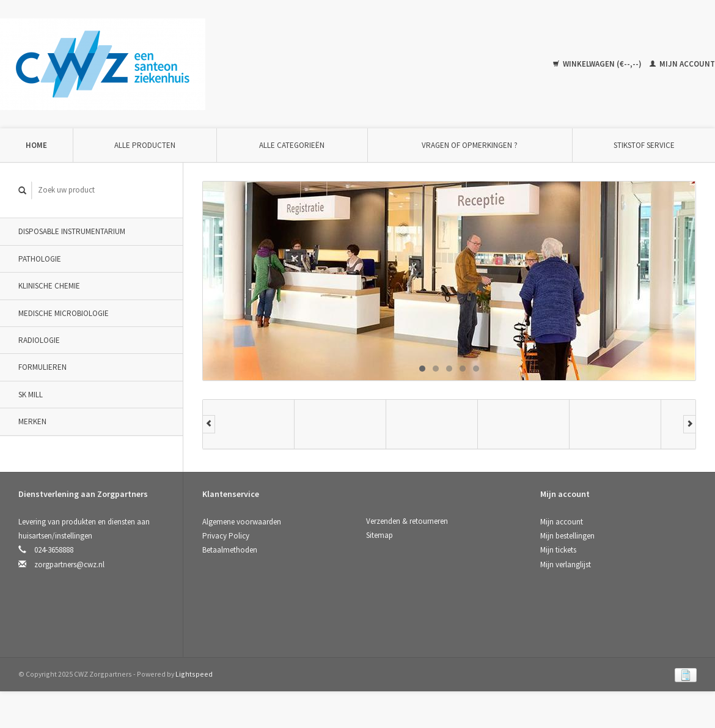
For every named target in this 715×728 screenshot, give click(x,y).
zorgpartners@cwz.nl (69, 564)
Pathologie (40, 259)
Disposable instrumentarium (72, 231)
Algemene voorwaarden (242, 522)
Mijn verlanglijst (566, 564)
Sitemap (380, 535)
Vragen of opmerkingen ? (470, 145)
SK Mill (31, 395)
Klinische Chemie (49, 286)
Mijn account (682, 64)
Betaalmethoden (230, 550)
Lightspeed (194, 674)
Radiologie (39, 340)
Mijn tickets (558, 550)
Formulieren (42, 367)
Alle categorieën (292, 145)
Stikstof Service (644, 145)
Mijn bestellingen (567, 536)
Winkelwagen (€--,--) (598, 64)
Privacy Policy (226, 536)
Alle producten (145, 145)
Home (36, 145)
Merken (32, 421)
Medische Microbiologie (64, 313)
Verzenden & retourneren (407, 521)
